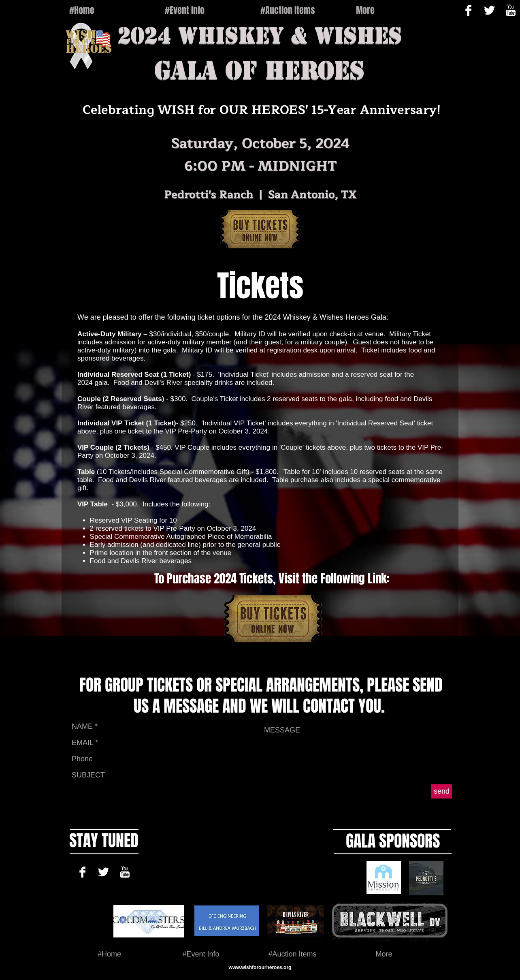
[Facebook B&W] (468, 10)
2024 (144, 35)
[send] (442, 791)
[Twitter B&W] (489, 10)
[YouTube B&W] (125, 872)
